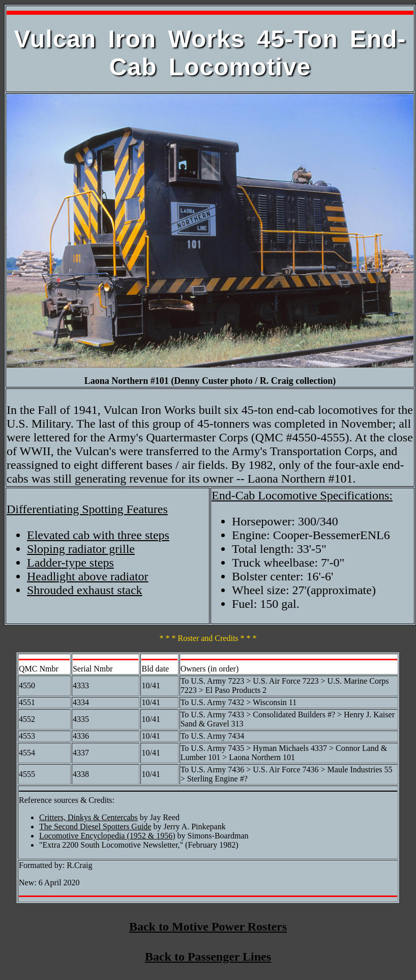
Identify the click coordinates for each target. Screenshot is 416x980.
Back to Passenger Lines (208, 957)
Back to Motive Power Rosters (208, 927)
